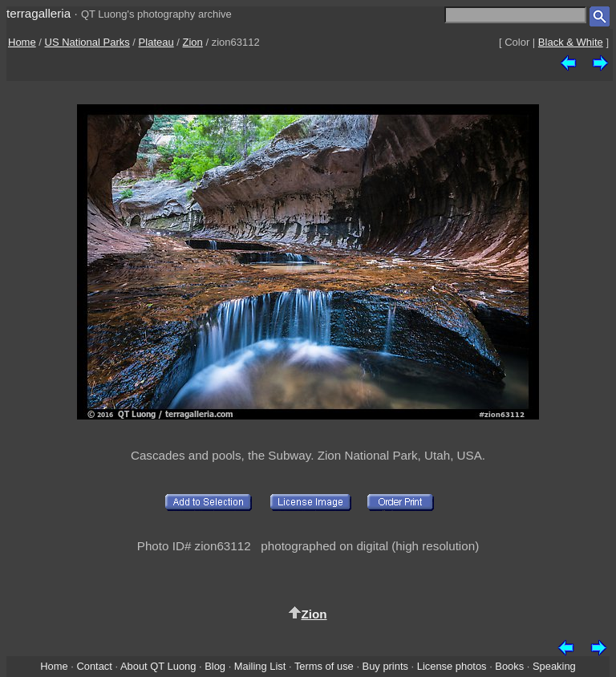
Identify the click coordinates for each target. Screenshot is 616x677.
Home (22, 42)
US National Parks (87, 42)
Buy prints (385, 666)
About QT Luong (158, 666)
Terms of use (324, 666)
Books (509, 666)
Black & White (571, 42)
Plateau (156, 42)
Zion (193, 42)
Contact (94, 666)
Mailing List (260, 666)
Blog (215, 666)
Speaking (554, 666)
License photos (452, 666)
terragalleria (38, 13)
